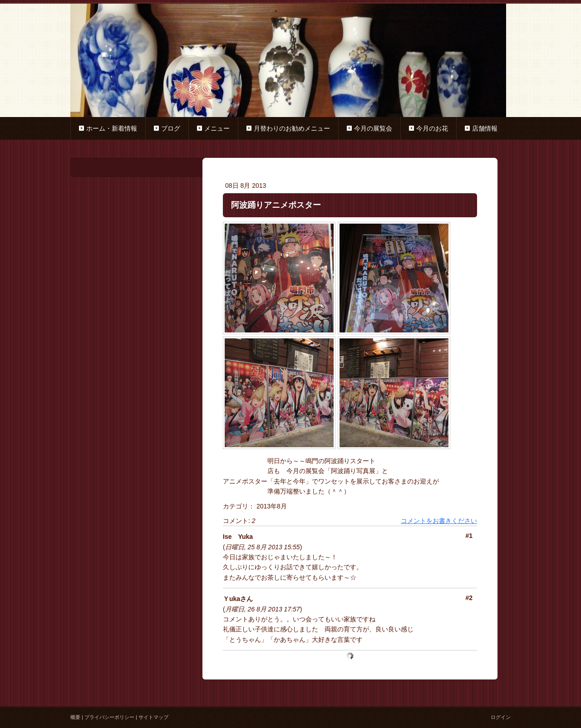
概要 (75, 717)
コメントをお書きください (439, 521)
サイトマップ (153, 717)
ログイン (501, 717)
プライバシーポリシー (109, 717)
